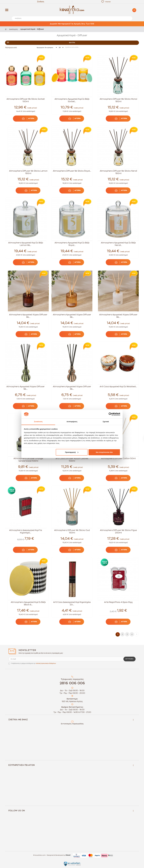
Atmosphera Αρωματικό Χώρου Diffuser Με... (28, 316)
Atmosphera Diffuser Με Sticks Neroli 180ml (118, 172)
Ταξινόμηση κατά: (11, 48)
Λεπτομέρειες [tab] (72, 422)
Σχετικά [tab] (106, 422)
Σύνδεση (41, 2)
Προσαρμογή (72, 452)
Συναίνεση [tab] (38, 422)
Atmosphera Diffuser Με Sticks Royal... (72, 171)
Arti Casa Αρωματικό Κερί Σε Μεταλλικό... (118, 387)
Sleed (68, 855)
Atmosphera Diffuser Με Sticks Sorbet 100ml (26, 100)
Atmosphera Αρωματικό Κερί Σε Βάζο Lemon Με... (26, 244)
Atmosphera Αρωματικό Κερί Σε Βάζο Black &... (28, 603)
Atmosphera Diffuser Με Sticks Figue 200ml (118, 531)
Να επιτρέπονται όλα (104, 452)
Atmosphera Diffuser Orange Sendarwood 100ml (28, 460)
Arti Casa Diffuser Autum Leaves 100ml (72, 460)
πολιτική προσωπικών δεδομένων (46, 663)
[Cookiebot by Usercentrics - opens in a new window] (110, 414)
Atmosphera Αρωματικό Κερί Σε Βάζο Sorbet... (72, 100)
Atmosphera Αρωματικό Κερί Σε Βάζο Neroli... (118, 244)
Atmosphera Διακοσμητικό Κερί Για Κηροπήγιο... (26, 531)
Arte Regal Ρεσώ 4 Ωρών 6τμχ (118, 602)
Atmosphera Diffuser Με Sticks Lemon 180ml (28, 172)
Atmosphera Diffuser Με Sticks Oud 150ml (72, 531)
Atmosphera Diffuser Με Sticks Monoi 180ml (118, 100)
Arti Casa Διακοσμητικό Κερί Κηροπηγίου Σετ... (72, 603)
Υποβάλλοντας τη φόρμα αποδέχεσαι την (33, 663)
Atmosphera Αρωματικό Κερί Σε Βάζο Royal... (72, 244)
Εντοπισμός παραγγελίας (72, 724)
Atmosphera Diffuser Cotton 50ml (118, 458)
